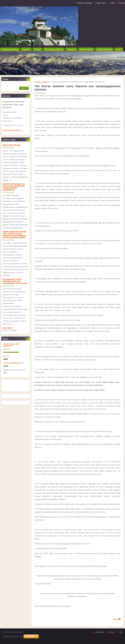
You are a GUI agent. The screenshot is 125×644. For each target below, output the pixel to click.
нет (5, 356)
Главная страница (84, 3)
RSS (113, 3)
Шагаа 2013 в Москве (12, 145)
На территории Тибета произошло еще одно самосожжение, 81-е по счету (15, 281)
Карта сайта (101, 3)
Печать (122, 3)
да (4, 349)
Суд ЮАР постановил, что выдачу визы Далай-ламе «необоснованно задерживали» (14, 187)
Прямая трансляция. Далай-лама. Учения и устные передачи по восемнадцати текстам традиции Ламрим (15, 234)
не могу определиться (12, 363)
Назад (115, 619)
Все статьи (7, 328)
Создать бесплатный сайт (13, 636)
